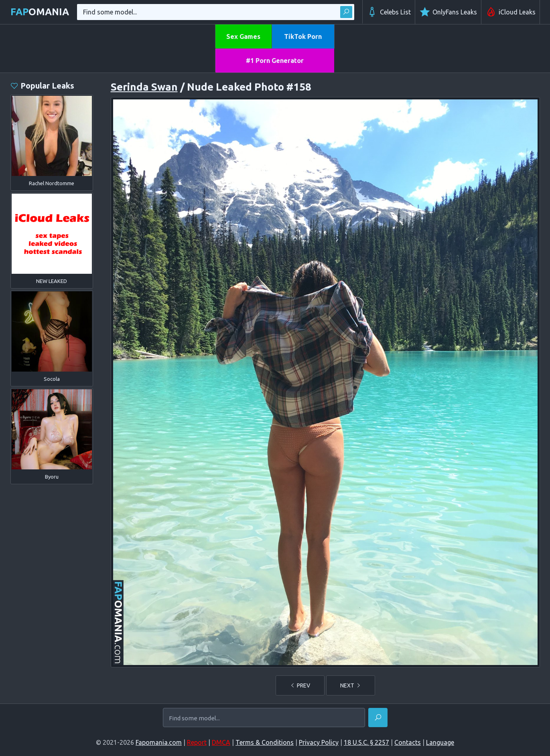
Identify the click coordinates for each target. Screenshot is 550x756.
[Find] (378, 718)
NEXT (351, 685)
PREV (300, 685)
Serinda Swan (144, 87)
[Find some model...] (264, 718)
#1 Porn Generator (275, 61)
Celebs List (389, 12)
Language (440, 742)
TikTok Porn (303, 36)
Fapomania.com (159, 742)
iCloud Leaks (510, 12)
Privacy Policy (319, 742)
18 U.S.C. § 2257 (366, 742)
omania (40, 12)
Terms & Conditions (265, 742)
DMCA (221, 742)
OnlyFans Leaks (448, 12)
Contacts (408, 742)
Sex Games (243, 36)
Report (197, 742)
